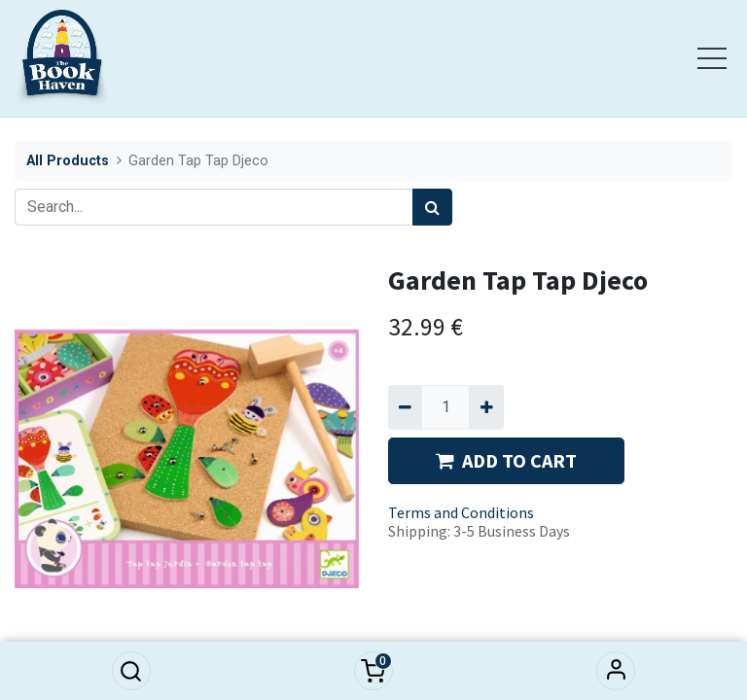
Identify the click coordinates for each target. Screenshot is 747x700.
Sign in (616, 671)
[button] (131, 671)
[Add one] (486, 407)
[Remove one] (405, 407)
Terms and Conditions (461, 512)
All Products (68, 161)
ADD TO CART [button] (506, 460)
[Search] (432, 207)
